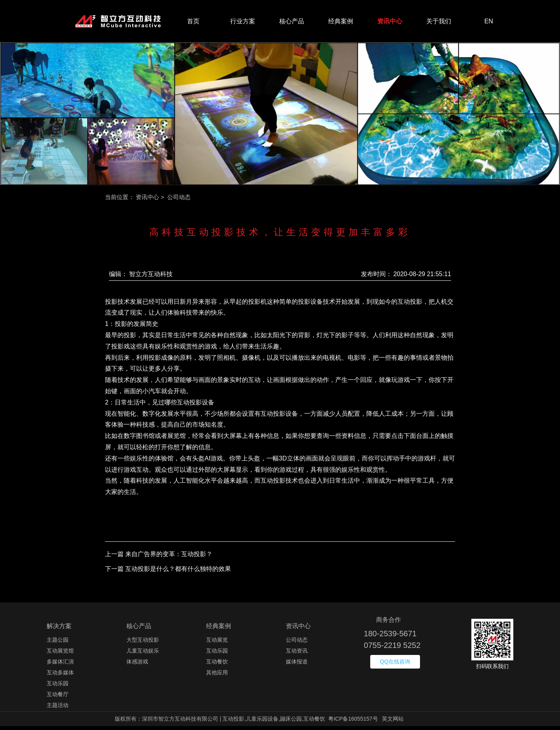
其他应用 (217, 676)
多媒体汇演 (60, 665)
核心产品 (292, 23)
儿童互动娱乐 (143, 655)
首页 (193, 23)
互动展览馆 (60, 655)
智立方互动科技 (151, 278)
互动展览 (217, 644)
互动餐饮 (217, 665)
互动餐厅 (58, 698)
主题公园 (58, 644)
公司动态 (297, 644)
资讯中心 (390, 23)
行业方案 (243, 23)
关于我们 (439, 23)
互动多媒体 (60, 676)
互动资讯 (297, 655)
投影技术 (117, 305)
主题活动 (58, 709)
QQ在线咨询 (395, 665)
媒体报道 (297, 665)
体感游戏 (137, 665)
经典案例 (341, 23)
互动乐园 (58, 687)
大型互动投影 (143, 644)
